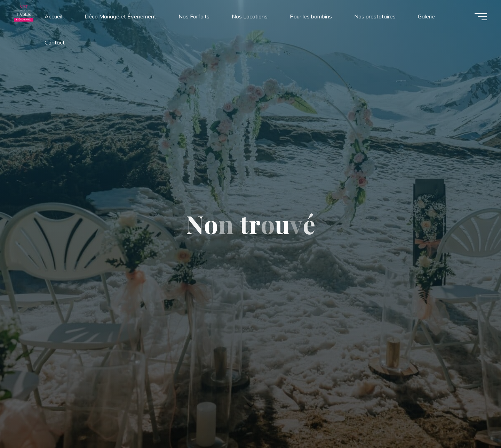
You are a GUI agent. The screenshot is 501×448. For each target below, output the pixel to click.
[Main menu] (481, 17)
